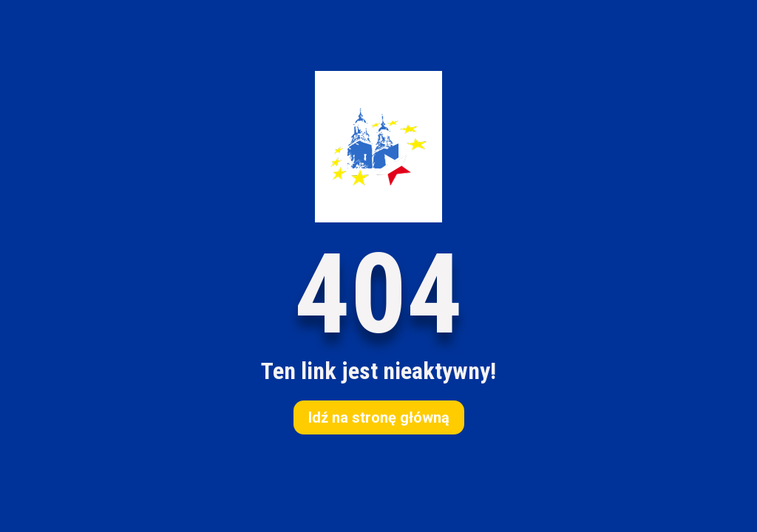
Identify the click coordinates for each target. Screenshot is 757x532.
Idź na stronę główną (379, 417)
